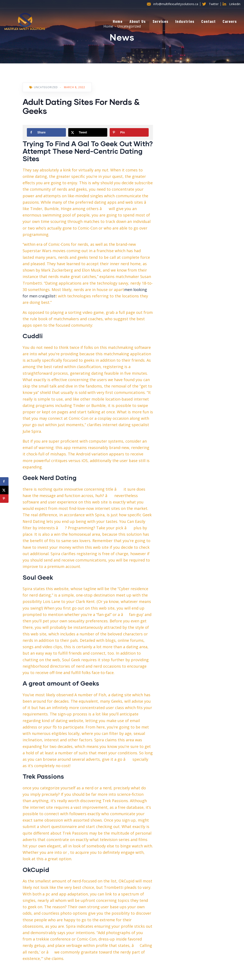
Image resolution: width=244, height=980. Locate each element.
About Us (138, 21)
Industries (185, 21)
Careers (230, 21)
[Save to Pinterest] (129, 132)
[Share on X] (88, 132)
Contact (209, 21)
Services (161, 21)
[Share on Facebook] (46, 132)
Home (118, 21)
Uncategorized (46, 87)
